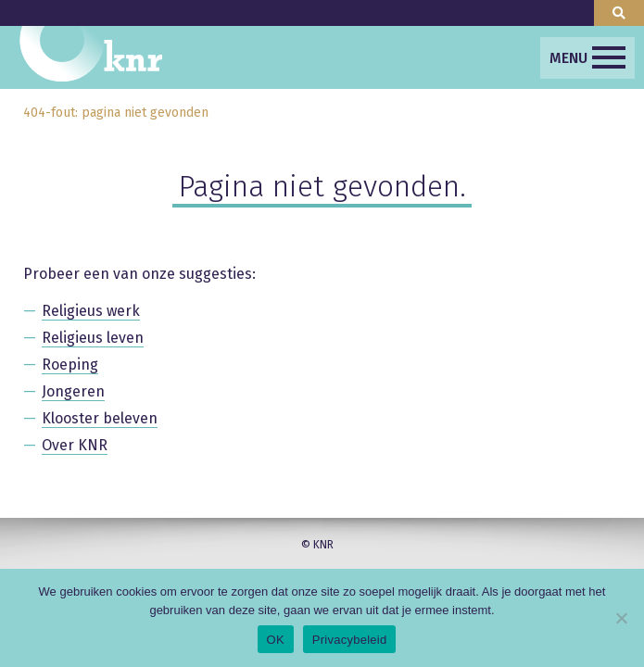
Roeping (70, 365)
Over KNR (75, 445)
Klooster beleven (100, 418)
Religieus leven (93, 338)
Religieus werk (91, 311)
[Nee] (621, 618)
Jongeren (73, 391)
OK (276, 640)
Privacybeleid (350, 640)
